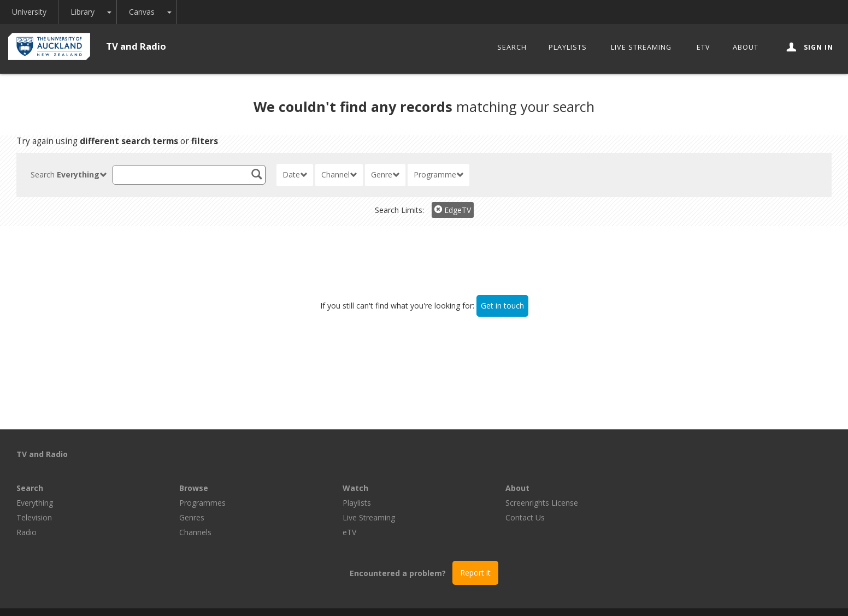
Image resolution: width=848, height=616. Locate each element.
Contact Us (688, 484)
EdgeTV (453, 210)
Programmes (366, 469)
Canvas (151, 12)
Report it (475, 539)
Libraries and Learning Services (315, 595)
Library (90, 12)
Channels (359, 498)
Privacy (513, 595)
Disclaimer (557, 595)
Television (197, 484)
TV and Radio (136, 46)
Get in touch (502, 306)
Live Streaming (641, 47)
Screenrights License (705, 469)
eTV (703, 47)
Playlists (568, 47)
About (746, 47)
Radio (189, 498)
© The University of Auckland (435, 595)
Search (512, 47)
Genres (355, 484)
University (31, 12)
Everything (198, 469)
